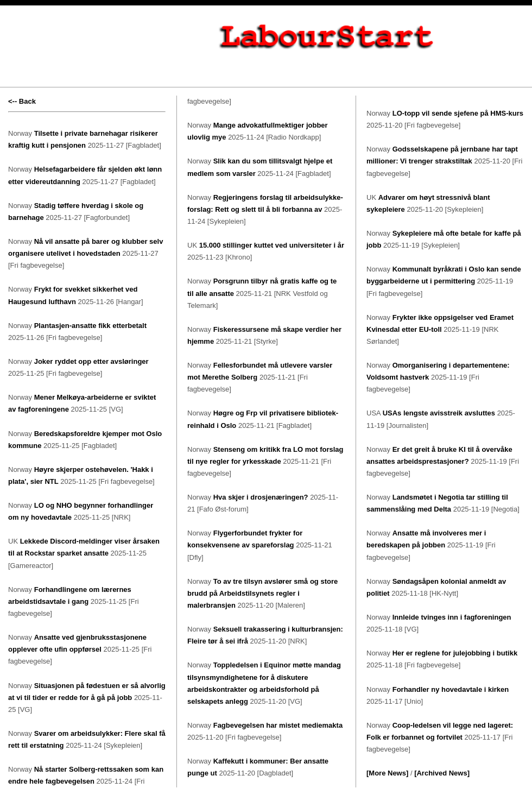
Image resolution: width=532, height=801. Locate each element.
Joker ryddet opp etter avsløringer (91, 361)
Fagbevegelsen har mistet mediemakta (278, 725)
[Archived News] (442, 773)
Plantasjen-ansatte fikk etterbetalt (90, 326)
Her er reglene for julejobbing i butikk (455, 653)
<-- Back (22, 101)
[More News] (387, 773)
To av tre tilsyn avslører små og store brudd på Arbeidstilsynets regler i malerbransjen (262, 593)
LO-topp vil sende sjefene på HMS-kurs (458, 113)
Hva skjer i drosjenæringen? (261, 497)
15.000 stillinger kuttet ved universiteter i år (272, 245)
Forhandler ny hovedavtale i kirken (451, 689)
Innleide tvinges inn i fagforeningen (452, 617)
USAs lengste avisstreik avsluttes (439, 413)
